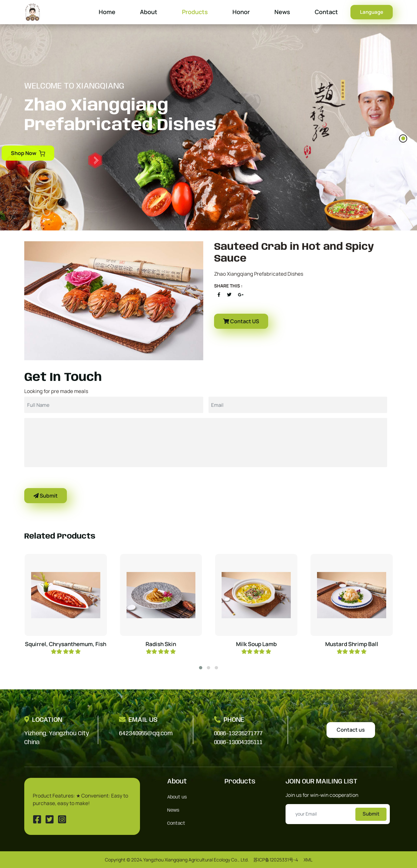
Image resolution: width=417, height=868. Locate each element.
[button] (403, 138)
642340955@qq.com (146, 734)
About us (177, 797)
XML (308, 860)
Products (195, 12)
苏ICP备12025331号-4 (276, 860)
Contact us (351, 730)
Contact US (241, 321)
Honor (241, 12)
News (282, 12)
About (149, 12)
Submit (46, 496)
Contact (326, 12)
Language (372, 12)
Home (107, 12)
